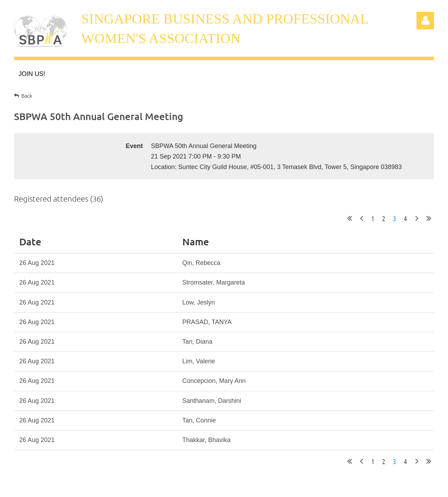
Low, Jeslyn (199, 302)
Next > (417, 218)
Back (27, 96)
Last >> (429, 218)
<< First (350, 218)
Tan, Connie (199, 420)
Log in (425, 21)
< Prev (362, 218)
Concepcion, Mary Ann (214, 381)
